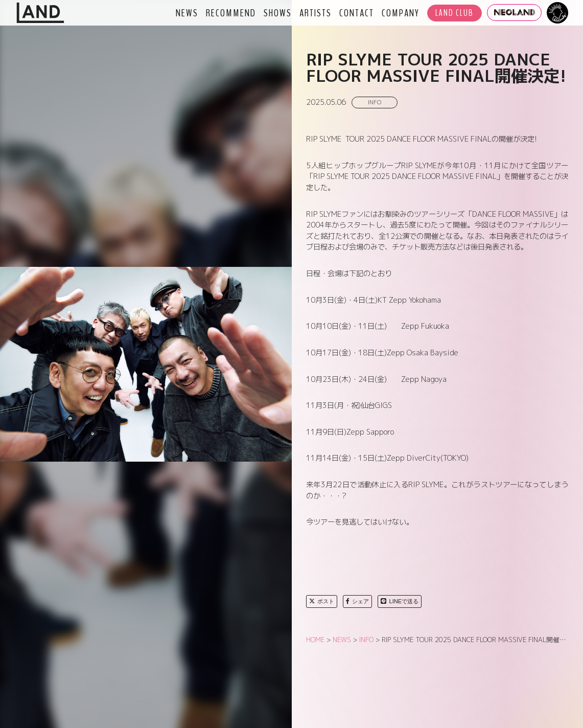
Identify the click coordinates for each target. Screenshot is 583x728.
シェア (357, 601)
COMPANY (401, 13)
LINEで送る (400, 601)
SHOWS (278, 13)
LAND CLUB (454, 13)
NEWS (187, 13)
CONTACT (357, 13)
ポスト (322, 601)
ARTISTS (316, 13)
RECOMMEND (231, 13)
